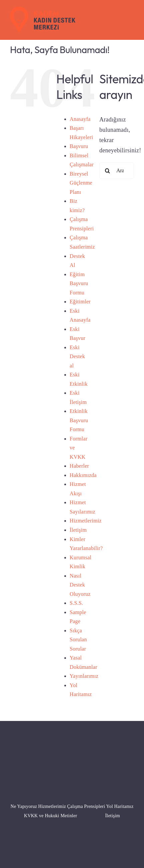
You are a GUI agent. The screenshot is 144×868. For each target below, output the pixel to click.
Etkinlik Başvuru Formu (79, 420)
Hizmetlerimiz (86, 521)
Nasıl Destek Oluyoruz (80, 585)
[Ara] (108, 171)
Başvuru (79, 146)
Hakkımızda (83, 475)
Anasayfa (80, 119)
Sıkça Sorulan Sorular (78, 640)
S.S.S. (76, 603)
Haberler (79, 466)
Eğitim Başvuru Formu (79, 283)
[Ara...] (117, 171)
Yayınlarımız (84, 676)
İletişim (78, 530)
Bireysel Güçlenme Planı (81, 183)
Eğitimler (80, 302)
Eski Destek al (77, 356)
